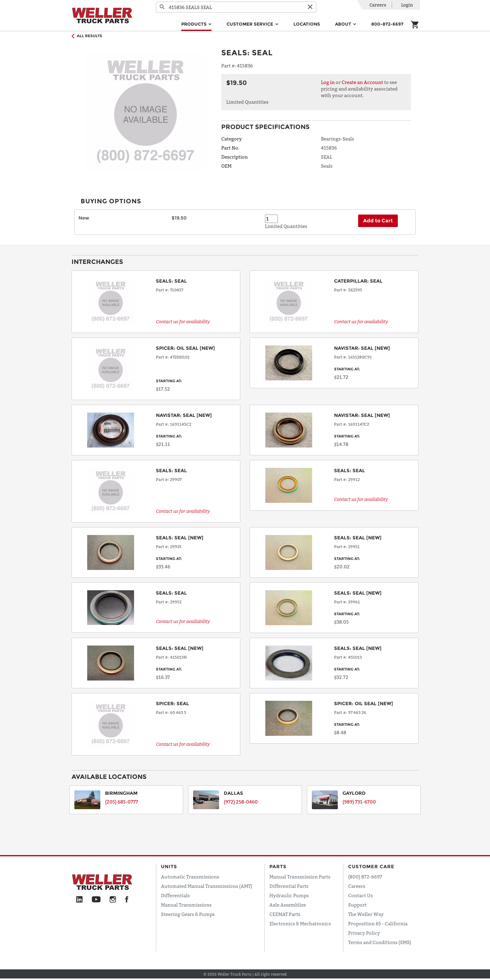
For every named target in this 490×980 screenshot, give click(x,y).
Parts (278, 866)
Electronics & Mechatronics (300, 923)
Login (407, 5)
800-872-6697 (387, 24)
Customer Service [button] (250, 24)
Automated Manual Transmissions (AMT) (207, 886)
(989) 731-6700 (359, 802)
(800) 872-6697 (365, 877)
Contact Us (360, 895)
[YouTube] (96, 900)
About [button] (344, 24)
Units (169, 866)
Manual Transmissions (186, 905)
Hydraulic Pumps (289, 895)
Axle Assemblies (288, 905)
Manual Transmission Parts (300, 877)
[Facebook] (127, 900)
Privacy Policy (364, 933)
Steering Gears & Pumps (188, 914)
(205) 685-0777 (122, 802)
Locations (307, 24)
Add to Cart (378, 221)
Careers (378, 5)
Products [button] (195, 24)
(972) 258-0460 (241, 802)
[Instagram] (113, 900)
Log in (328, 82)
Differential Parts (289, 886)
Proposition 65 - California (378, 923)
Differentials (175, 895)
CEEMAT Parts (285, 914)
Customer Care (371, 866)
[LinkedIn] (79, 900)
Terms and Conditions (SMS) (380, 942)
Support (357, 905)
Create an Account (362, 82)
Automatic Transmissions (190, 877)
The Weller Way (366, 914)
